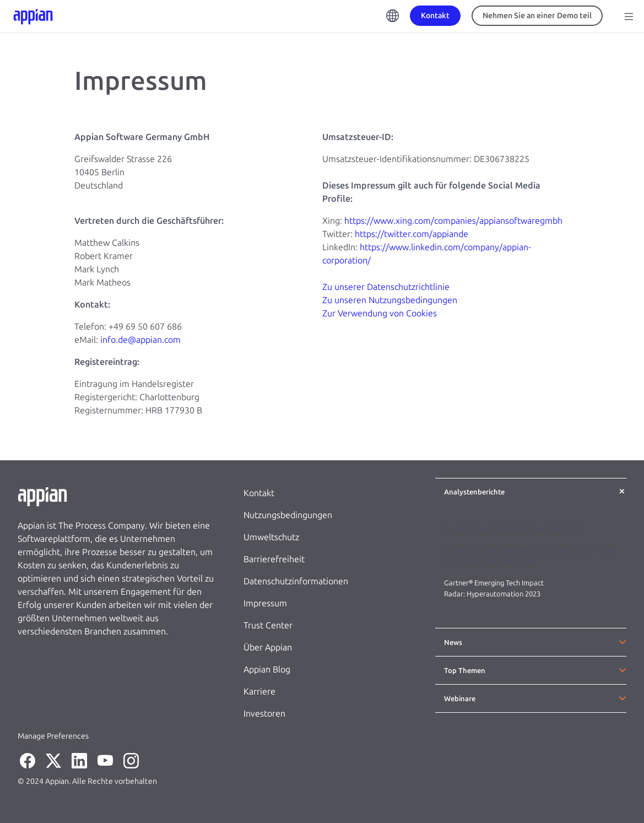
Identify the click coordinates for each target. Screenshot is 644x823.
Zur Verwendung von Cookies (380, 313)
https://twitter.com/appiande (412, 234)
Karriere (259, 692)
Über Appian (268, 647)
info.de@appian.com (140, 340)
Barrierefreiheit (274, 559)
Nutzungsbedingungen (288, 515)
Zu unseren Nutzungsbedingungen (390, 300)
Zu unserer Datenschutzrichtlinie (386, 287)
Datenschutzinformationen (296, 581)
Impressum (265, 603)
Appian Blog (267, 669)
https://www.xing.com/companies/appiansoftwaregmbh (453, 221)
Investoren (264, 714)
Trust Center (268, 625)
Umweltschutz (271, 537)
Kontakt (259, 493)
